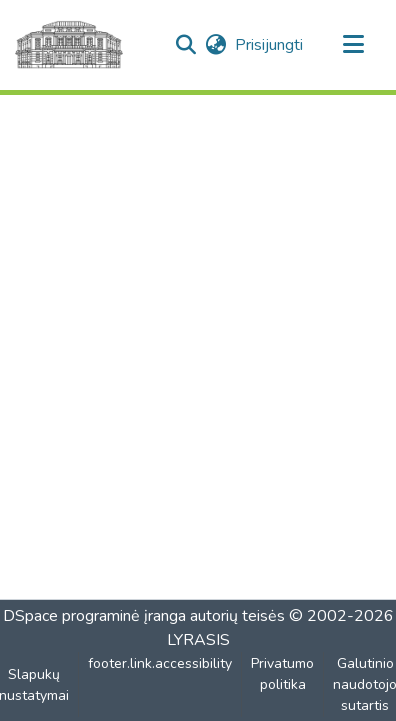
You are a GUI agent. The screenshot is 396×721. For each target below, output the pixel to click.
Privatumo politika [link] (282, 674)
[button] (185, 45)
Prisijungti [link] (270, 45)
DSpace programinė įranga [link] (94, 616)
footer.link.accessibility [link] (160, 663)
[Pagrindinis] (69, 45)
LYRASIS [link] (198, 640)
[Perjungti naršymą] (353, 45)
